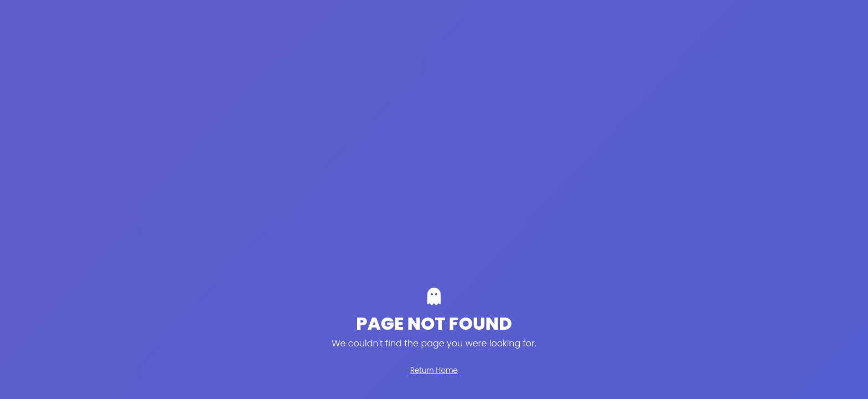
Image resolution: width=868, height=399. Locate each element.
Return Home (434, 370)
